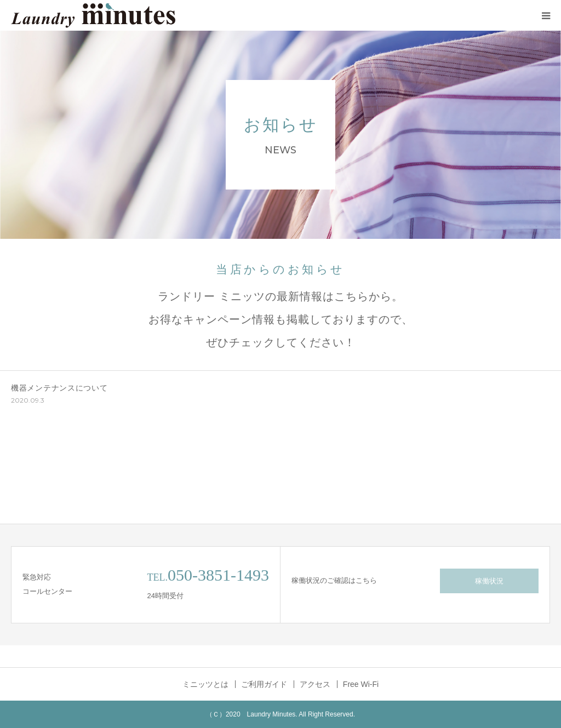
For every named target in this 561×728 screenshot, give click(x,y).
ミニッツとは (205, 684)
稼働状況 (489, 581)
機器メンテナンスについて (59, 388)
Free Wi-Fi (361, 684)
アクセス (315, 684)
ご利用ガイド (264, 684)
